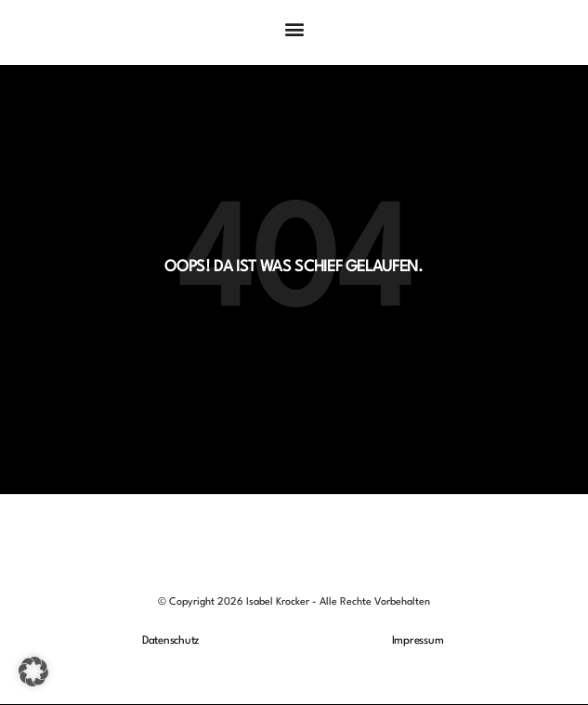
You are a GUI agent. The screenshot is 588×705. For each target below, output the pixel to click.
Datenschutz (170, 641)
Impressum (418, 641)
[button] (294, 28)
